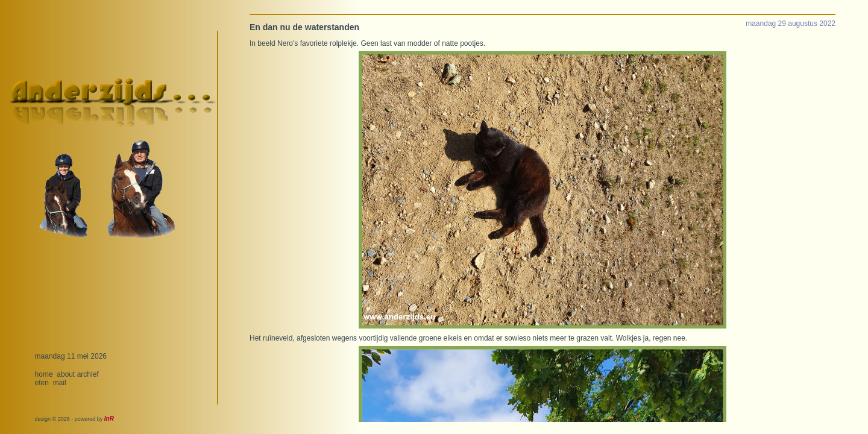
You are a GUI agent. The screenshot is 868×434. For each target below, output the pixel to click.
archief (88, 374)
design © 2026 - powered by (74, 419)
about (66, 374)
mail (60, 383)
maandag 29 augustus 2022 (791, 24)
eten (42, 383)
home (44, 374)
